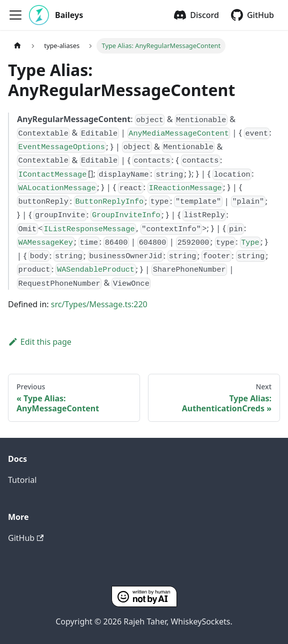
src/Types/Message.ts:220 (99, 304)
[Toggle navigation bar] (15, 15)
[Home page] (17, 46)
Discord (204, 15)
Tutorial (22, 480)
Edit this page (40, 342)
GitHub (260, 15)
